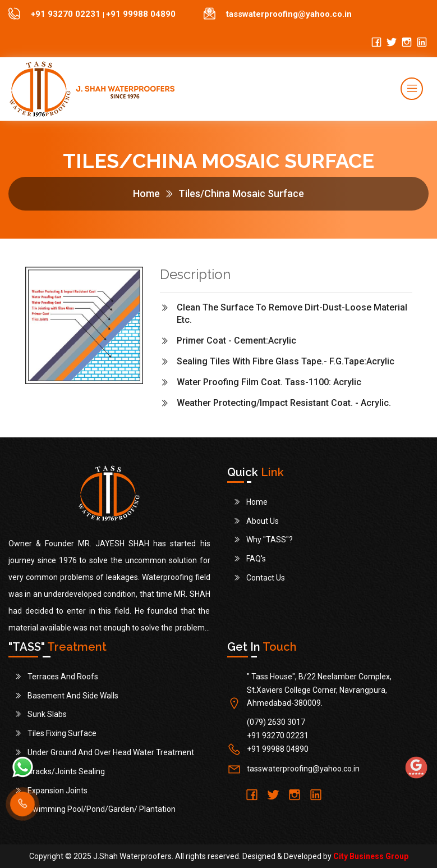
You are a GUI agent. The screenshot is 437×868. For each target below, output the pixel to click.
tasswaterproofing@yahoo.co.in (289, 14)
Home (146, 193)
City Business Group (371, 856)
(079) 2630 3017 (276, 722)
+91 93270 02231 (67, 14)
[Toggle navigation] (412, 89)
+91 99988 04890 (141, 14)
